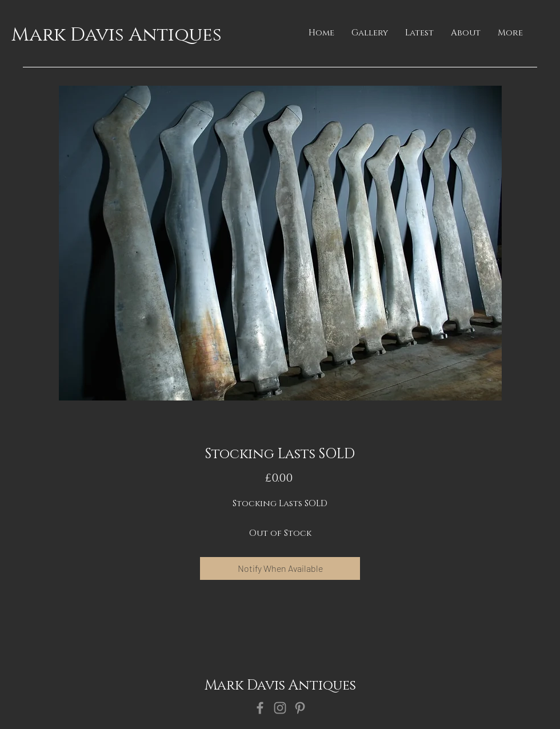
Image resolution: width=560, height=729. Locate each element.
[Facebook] (260, 708)
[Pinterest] (300, 708)
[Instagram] (280, 708)
